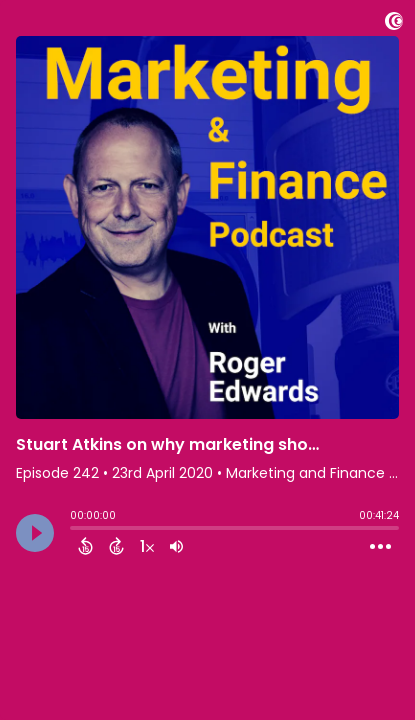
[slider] (75, 530)
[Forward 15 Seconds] (116, 546)
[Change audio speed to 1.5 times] (147, 546)
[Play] (35, 533)
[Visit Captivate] (394, 24)
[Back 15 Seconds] (85, 546)
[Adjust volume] (176, 546)
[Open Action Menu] (380, 547)
